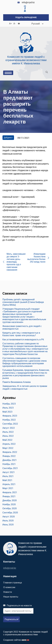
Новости (7, 592)
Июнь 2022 (8, 436)
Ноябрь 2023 (9, 404)
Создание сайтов (12, 640)
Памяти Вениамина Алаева (17, 382)
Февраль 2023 (10, 416)
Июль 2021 (8, 476)
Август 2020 (9, 517)
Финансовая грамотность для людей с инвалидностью (22, 327)
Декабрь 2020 (10, 500)
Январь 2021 (9, 496)
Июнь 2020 (8, 525)
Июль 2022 (8, 432)
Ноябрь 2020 (9, 504)
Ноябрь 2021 (9, 464)
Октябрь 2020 (10, 508)
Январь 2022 (9, 456)
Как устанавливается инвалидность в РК (23, 339)
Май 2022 (7, 440)
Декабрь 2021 (10, 460)
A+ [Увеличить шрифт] (10, 23)
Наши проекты (11, 597)
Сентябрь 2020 (10, 513)
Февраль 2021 (10, 492)
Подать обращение (26, 17)
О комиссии (9, 587)
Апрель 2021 (9, 484)
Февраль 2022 (10, 452)
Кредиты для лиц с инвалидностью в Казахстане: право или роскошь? (21, 334)
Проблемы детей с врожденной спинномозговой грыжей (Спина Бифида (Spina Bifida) (23, 302)
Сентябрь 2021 (10, 468)
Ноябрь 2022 (9, 420)
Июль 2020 (8, 521)
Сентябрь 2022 (10, 424)
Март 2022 (8, 448)
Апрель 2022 (9, 444)
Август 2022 (9, 428)
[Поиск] (47, 73)
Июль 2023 (8, 408)
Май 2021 (7, 480)
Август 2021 (9, 472)
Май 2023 (7, 412)
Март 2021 (8, 488)
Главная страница (12, 583)
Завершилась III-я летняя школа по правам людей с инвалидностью (25, 387)
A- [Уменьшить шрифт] (15, 23)
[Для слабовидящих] (19, 23)
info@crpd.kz (26, 2)
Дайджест (8, 137)
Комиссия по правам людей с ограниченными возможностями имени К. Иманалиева (26, 60)
